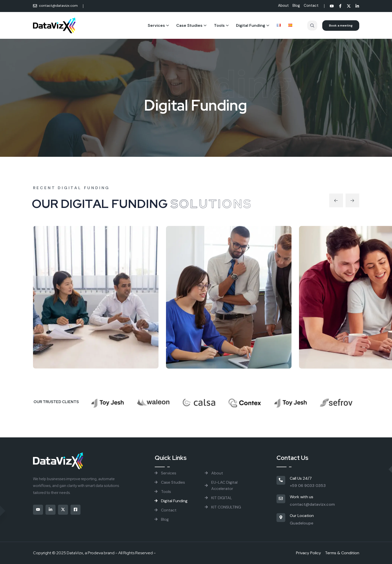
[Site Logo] (54, 25)
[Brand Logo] (107, 401)
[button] (336, 200)
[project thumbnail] (96, 297)
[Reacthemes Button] (341, 26)
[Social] (332, 7)
